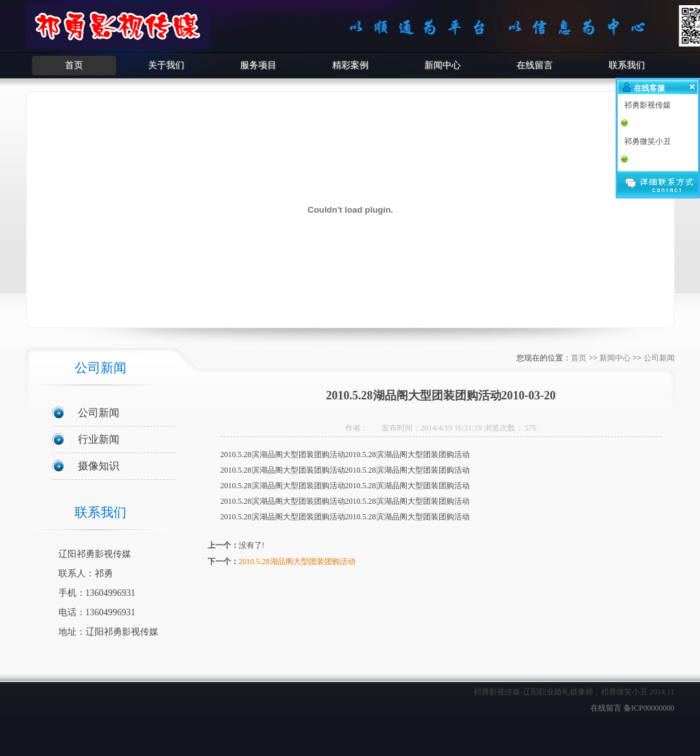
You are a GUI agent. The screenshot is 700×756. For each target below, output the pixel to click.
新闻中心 (442, 65)
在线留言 (535, 65)
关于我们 (166, 65)
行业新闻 (99, 439)
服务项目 (258, 65)
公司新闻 (99, 413)
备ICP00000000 (649, 708)
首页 (74, 65)
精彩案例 (350, 65)
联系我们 (627, 65)
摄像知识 (99, 466)
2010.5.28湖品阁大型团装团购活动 (297, 561)
